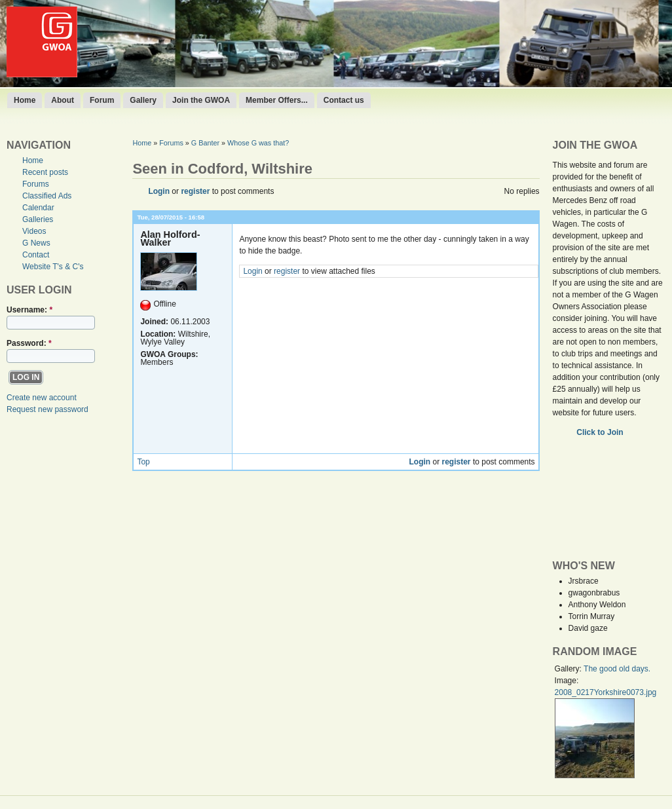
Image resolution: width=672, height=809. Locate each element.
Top (143, 462)
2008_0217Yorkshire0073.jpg (606, 692)
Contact (36, 255)
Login (159, 191)
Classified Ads (47, 196)
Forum (102, 100)
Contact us (344, 100)
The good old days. (617, 669)
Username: (29, 310)
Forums (36, 184)
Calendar (38, 208)
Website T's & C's (53, 267)
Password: (29, 343)
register (195, 191)
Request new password (47, 409)
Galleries (38, 219)
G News (36, 243)
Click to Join (601, 432)
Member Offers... (277, 100)
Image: (567, 681)
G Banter (205, 143)
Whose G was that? (258, 143)
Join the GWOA (201, 100)
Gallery (143, 100)
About (63, 100)
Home (25, 100)
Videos (34, 231)
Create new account (42, 398)
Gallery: (569, 669)
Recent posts (45, 172)
